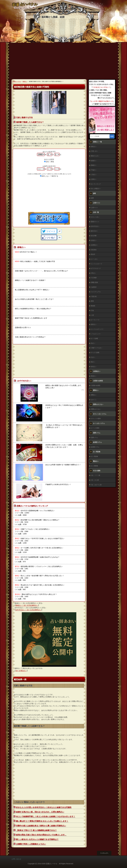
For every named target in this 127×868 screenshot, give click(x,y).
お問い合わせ (16, 859)
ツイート (51, 231)
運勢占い (94, 395)
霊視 (92, 301)
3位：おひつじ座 (96, 485)
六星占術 (94, 297)
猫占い (93, 362)
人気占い (94, 175)
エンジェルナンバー (97, 329)
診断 (92, 198)
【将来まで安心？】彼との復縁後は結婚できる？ (36, 830)
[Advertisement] (63, 62)
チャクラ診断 (95, 353)
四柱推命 (94, 250)
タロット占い (95, 217)
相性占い (94, 147)
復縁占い (94, 165)
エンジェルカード (97, 264)
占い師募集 (94, 466)
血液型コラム (95, 447)
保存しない (45, 176)
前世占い (94, 367)
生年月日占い (95, 226)
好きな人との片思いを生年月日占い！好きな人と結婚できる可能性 (44, 807)
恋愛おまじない (96, 409)
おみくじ (94, 400)
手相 (92, 311)
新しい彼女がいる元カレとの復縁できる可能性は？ (37, 839)
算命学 (93, 254)
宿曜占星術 (94, 282)
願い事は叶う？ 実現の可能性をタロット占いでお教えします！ (42, 821)
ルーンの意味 (95, 428)
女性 (47, 162)
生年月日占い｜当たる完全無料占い (28, 610)
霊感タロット (95, 222)
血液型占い (94, 245)
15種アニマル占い (97, 348)
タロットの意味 (96, 419)
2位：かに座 (95, 480)
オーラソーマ (95, 320)
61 (60, 237)
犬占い (93, 357)
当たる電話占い (21, 671)
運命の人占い (95, 156)
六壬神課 (94, 278)
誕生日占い (94, 231)
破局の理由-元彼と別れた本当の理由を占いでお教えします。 (41, 835)
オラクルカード (96, 268)
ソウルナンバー (96, 334)
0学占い (93, 273)
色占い (93, 343)
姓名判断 (94, 236)
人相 (92, 315)
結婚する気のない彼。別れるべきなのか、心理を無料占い (40, 812)
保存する (55, 176)
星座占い (94, 376)
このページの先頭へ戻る (106, 853)
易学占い (94, 324)
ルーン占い (94, 259)
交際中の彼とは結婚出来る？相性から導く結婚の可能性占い (41, 826)
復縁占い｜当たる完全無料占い (27, 605)
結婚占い (94, 161)
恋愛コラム (94, 438)
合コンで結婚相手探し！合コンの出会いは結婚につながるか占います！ (46, 816)
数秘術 (93, 306)
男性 (52, 162)
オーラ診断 (94, 339)
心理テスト (94, 208)
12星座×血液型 (96, 386)
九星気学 (94, 287)
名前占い (94, 240)
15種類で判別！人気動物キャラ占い (31, 844)
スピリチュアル (96, 292)
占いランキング (96, 184)
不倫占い (94, 170)
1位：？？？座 (96, 475)
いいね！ (51, 238)
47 (60, 231)
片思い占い (94, 151)
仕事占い (94, 179)
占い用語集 (94, 456)
